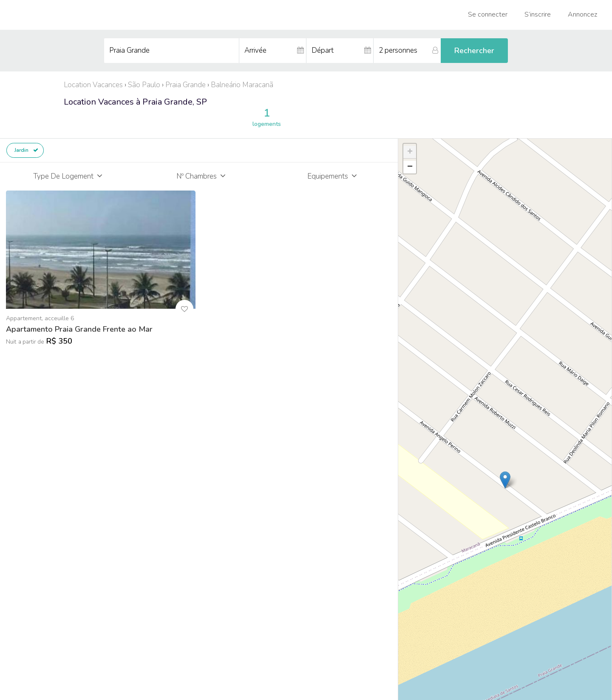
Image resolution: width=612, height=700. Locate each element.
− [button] (410, 167)
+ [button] (410, 152)
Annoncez (582, 14)
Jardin (26, 150)
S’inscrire (538, 14)
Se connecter (488, 14)
